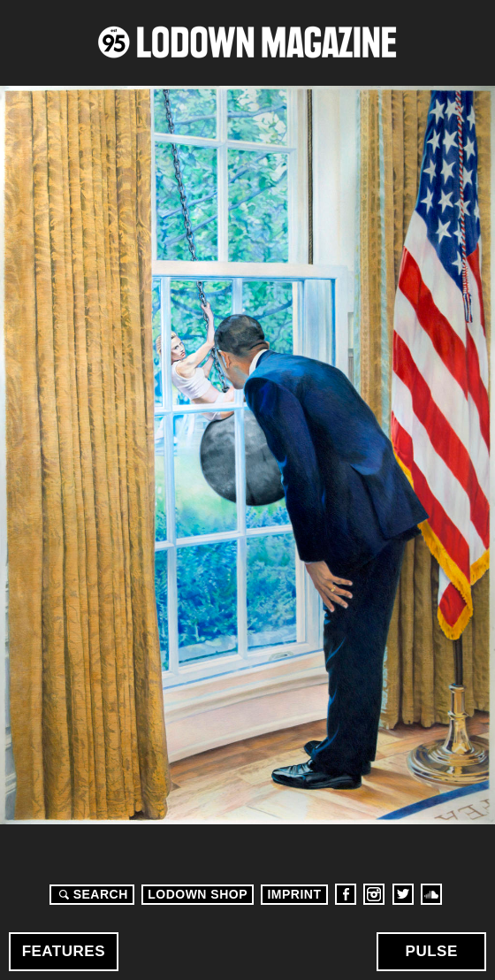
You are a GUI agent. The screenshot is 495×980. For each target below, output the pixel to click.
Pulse (432, 951)
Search (91, 894)
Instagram (374, 894)
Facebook (346, 894)
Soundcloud (431, 894)
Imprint (294, 894)
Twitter (403, 894)
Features (64, 951)
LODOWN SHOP (198, 894)
